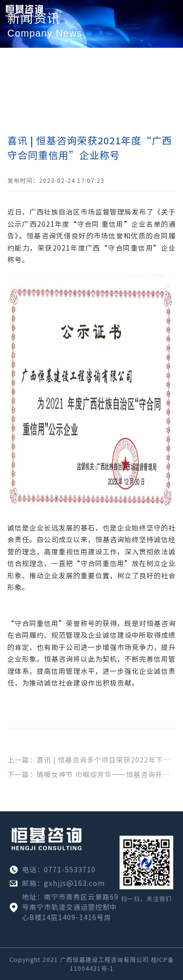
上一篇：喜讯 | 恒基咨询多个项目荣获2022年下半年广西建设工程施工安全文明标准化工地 (91, 760)
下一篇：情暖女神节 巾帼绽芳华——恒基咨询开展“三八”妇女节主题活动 (91, 775)
